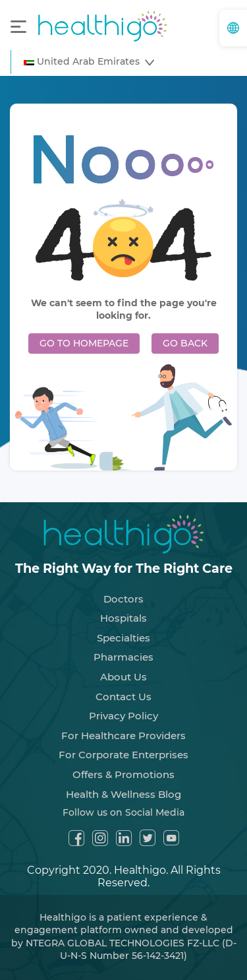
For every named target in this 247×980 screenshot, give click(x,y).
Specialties (123, 638)
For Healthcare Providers (123, 735)
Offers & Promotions (123, 774)
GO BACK (185, 343)
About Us (123, 677)
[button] (89, 62)
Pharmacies (123, 657)
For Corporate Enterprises (123, 755)
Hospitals (123, 618)
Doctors (123, 599)
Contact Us (123, 697)
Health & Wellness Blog (123, 794)
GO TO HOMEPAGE (84, 343)
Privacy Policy (123, 716)
